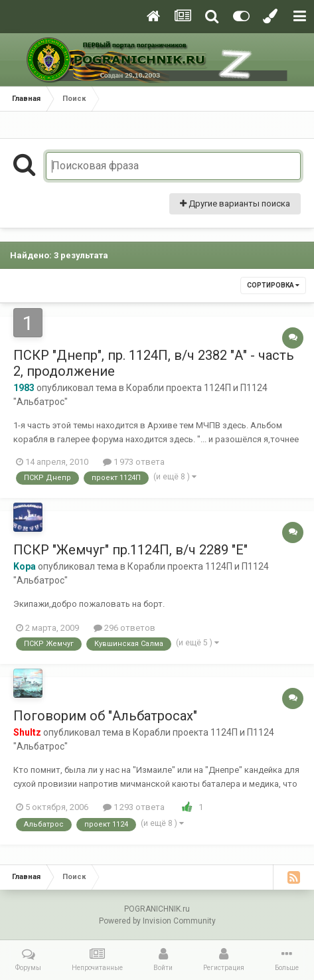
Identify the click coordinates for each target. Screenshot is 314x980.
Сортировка (273, 285)
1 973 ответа (134, 462)
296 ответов (124, 628)
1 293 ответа (134, 807)
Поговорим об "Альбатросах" (105, 716)
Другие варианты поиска (235, 204)
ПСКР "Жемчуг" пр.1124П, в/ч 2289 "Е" (130, 550)
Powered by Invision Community (157, 921)
